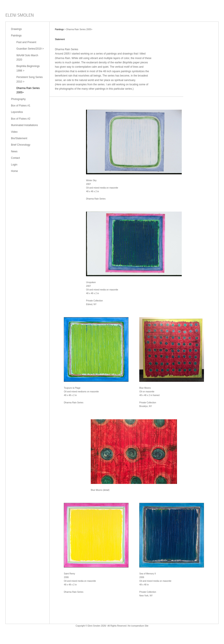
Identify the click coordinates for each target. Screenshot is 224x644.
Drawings (16, 29)
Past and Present (26, 42)
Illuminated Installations (24, 125)
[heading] (20, 16)
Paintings (16, 36)
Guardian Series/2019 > (30, 49)
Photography (18, 99)
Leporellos (17, 112)
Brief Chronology (21, 145)
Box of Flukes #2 (21, 119)
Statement (60, 39)
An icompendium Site (138, 626)
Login (14, 165)
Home (14, 171)
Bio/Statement (19, 138)
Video (14, 132)
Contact (15, 158)
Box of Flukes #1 (21, 106)
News (14, 151)
